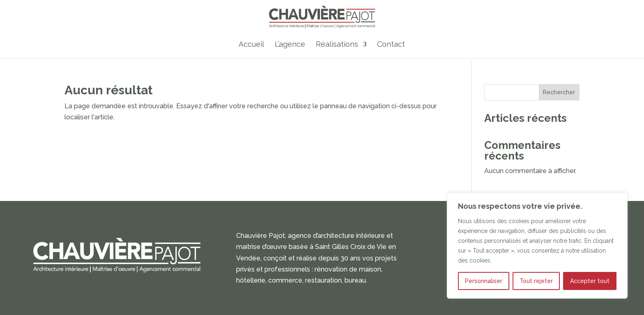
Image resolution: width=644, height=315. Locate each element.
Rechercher (559, 92)
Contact (391, 45)
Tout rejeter (536, 281)
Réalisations (337, 45)
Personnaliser (484, 281)
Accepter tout (590, 281)
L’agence (290, 45)
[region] (537, 246)
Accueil (251, 45)
